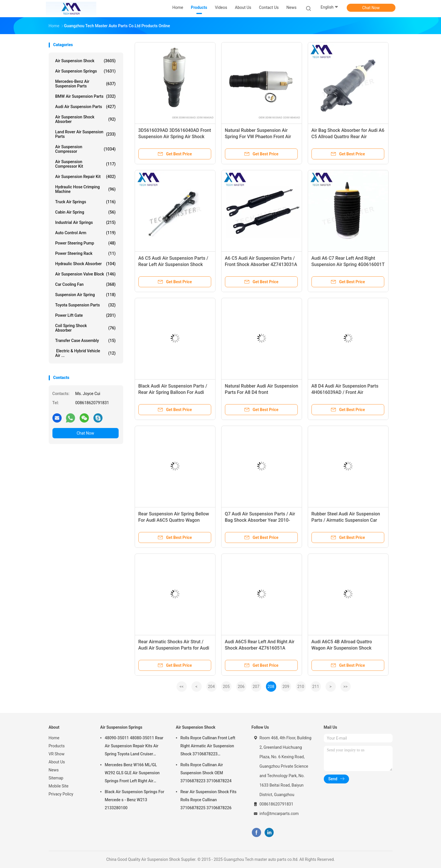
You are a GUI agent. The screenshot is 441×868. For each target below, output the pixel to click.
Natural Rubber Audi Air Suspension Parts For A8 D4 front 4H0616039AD (262, 392)
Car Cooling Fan (86, 284)
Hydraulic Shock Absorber (86, 264)
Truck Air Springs (86, 202)
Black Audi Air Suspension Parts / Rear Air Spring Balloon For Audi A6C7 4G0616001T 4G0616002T (173, 392)
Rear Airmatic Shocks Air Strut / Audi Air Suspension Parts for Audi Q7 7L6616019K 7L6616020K (174, 648)
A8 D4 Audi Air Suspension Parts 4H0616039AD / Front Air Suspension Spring (345, 392)
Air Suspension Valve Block (86, 274)
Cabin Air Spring (86, 212)
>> (345, 687)
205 (226, 687)
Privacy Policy (61, 794)
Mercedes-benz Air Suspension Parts (86, 84)
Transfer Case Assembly (86, 341)
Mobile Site (59, 786)
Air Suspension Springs (86, 71)
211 (316, 687)
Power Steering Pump (86, 243)
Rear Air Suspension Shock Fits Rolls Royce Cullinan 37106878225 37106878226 (209, 800)
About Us (57, 762)
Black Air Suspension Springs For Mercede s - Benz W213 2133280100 (135, 800)
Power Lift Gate (86, 315)
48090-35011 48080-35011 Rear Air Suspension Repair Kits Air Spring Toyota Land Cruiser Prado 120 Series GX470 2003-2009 (134, 747)
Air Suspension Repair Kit (86, 177)
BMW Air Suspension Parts (86, 96)
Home (54, 738)
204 (211, 687)
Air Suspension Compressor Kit (86, 164)
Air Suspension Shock (86, 61)
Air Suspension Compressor (86, 149)
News (54, 770)
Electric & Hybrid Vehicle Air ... (86, 353)
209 (286, 687)
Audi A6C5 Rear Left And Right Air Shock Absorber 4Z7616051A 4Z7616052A (260, 648)
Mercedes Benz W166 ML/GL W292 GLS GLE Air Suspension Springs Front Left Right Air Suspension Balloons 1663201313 (132, 774)
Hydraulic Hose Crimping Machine (86, 189)
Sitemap (56, 778)
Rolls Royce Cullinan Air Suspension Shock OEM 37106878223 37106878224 (206, 773)
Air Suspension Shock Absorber (86, 119)
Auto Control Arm (86, 233)
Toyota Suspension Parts (86, 305)
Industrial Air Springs (86, 222)
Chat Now (371, 8)
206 (241, 687)
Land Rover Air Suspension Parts (86, 134)
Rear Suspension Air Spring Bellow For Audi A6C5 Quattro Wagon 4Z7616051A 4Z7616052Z (174, 520)
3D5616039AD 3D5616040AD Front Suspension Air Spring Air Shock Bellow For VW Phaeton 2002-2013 (175, 137)
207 (256, 687)
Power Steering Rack (86, 253)
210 (301, 687)
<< (181, 687)
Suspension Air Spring (86, 295)
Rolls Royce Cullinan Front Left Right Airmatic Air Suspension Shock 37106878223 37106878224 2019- (208, 747)
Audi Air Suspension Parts (86, 107)
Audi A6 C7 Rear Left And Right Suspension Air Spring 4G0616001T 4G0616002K (348, 264)
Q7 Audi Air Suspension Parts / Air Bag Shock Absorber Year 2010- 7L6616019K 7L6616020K (260, 520)
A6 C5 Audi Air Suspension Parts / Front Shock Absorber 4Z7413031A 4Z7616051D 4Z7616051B (261, 264)
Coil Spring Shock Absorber (86, 328)
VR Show (57, 754)
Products (57, 746)
